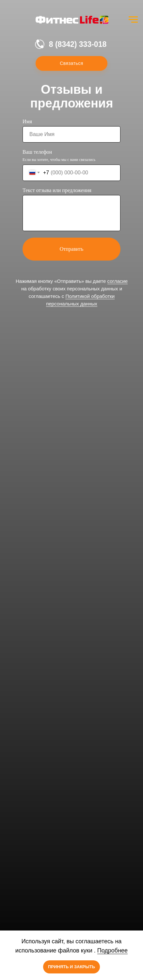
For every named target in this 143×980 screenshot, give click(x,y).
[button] (71, 63)
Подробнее (112, 951)
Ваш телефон (37, 152)
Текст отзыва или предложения (57, 190)
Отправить (72, 249)
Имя (27, 121)
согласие (118, 281)
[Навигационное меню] (133, 20)
